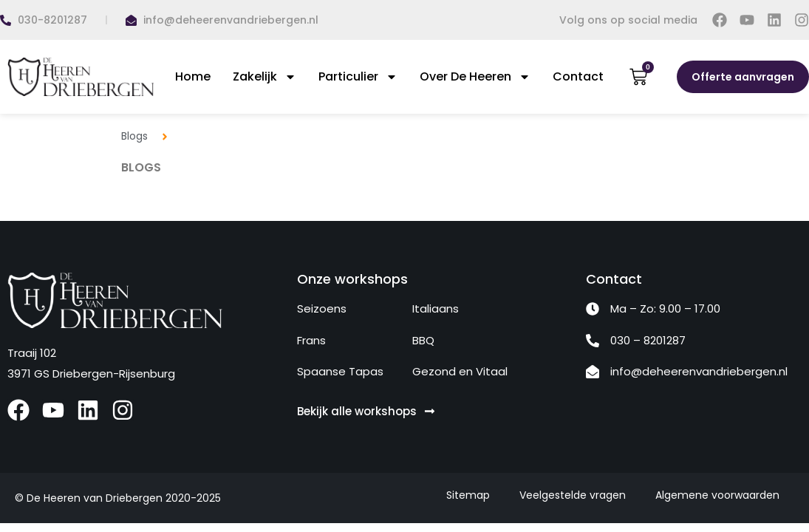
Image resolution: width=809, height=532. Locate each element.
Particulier (358, 77)
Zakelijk (264, 77)
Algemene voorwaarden (717, 495)
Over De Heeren (475, 77)
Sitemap (468, 495)
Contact (578, 76)
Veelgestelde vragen (573, 495)
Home (193, 76)
